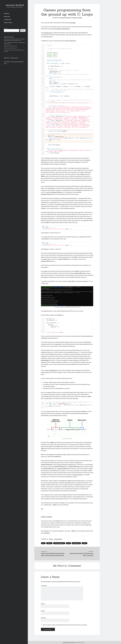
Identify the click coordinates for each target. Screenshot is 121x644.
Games (51, 539)
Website (43, 618)
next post (47, 533)
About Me (7, 16)
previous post (48, 33)
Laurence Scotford (15, 5)
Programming (58, 539)
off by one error (78, 475)
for (43, 543)
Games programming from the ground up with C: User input (81, 554)
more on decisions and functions (61, 29)
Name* (43, 604)
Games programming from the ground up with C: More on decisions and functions (53, 554)
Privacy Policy (8, 22)
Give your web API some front (11, 48)
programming (76, 543)
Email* (43, 611)
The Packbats (7, 62)
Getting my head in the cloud (10, 46)
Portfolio (7, 13)
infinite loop (54, 370)
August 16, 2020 (77, 18)
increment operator (59, 543)
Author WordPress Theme (69, 642)
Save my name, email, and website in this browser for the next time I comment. (65, 625)
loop (68, 543)
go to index (72, 23)
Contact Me (7, 19)
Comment (44, 586)
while (84, 543)
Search (6, 28)
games (49, 543)
